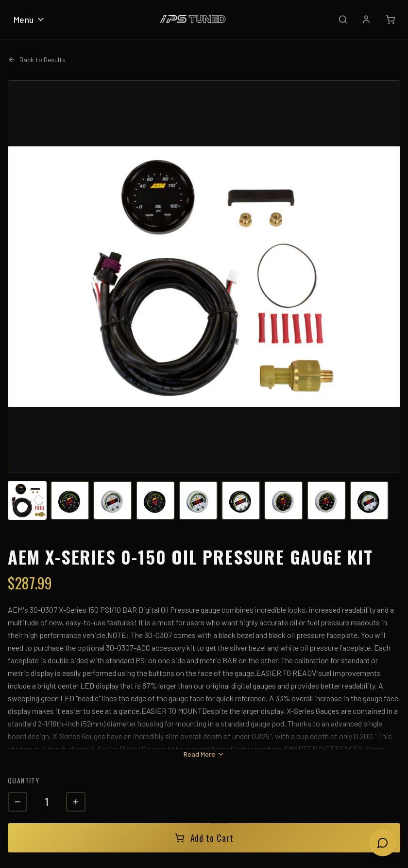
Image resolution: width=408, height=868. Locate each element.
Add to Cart (204, 838)
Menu (30, 19)
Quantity (24, 780)
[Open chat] (383, 843)
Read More (204, 754)
